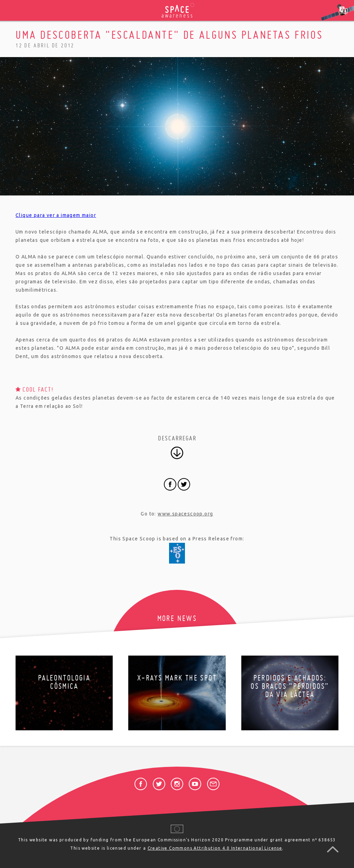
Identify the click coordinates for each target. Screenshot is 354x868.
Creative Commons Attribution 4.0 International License (215, 848)
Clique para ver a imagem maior (56, 215)
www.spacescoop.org (185, 514)
